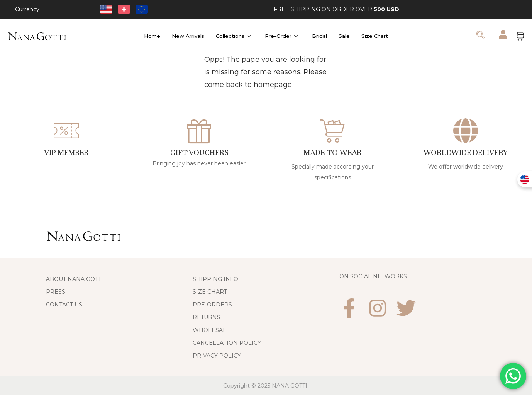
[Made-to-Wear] (332, 131)
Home (152, 36)
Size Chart (375, 36)
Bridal (319, 36)
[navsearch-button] (481, 36)
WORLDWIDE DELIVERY (466, 152)
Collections (233, 36)
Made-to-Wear (333, 152)
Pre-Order (281, 36)
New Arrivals (188, 36)
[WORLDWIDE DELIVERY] (466, 131)
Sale (344, 36)
